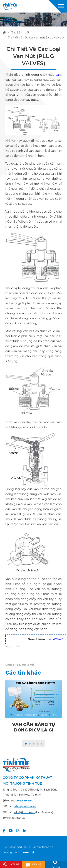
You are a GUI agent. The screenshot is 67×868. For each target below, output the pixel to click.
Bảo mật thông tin (42, 847)
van (58, 75)
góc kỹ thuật (20, 32)
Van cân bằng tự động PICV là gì (34, 727)
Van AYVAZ (55, 639)
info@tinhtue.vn (24, 812)
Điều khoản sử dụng (15, 847)
